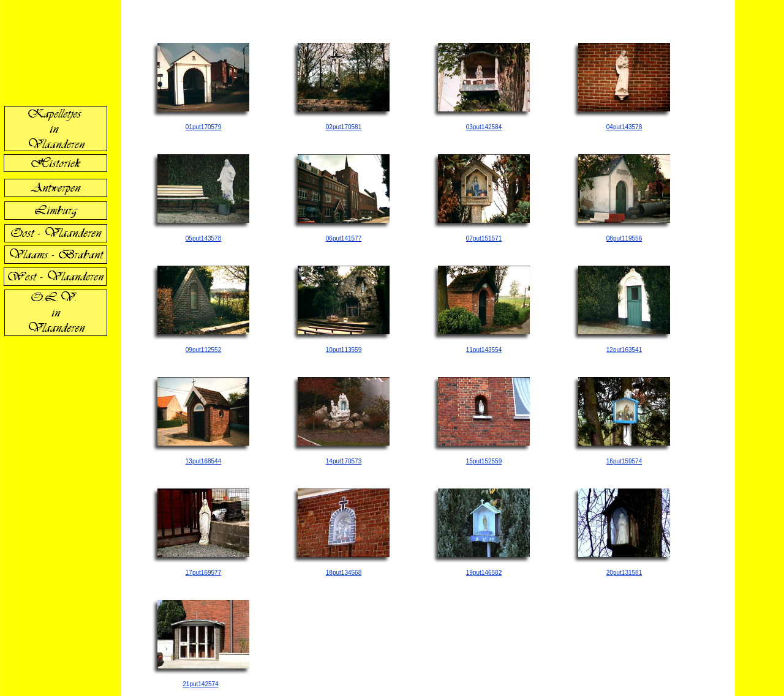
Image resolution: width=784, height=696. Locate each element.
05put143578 (203, 238)
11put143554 (484, 350)
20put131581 (624, 573)
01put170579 (203, 127)
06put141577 (344, 238)
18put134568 (344, 573)
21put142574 (200, 684)
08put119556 (624, 238)
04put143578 (624, 127)
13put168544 (203, 461)
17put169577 (203, 573)
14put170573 (344, 461)
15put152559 (484, 461)
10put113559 (344, 350)
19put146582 (484, 573)
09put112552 (203, 350)
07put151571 (484, 238)
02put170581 (344, 127)
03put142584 (484, 127)
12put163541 (624, 350)
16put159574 (624, 461)
